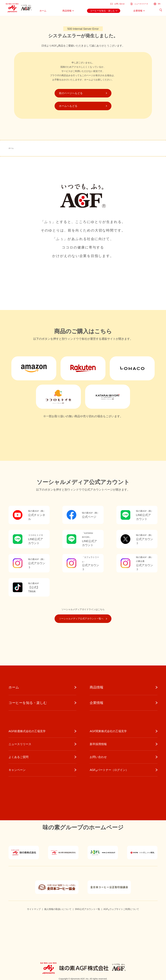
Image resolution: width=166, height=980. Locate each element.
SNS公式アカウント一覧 (87, 909)
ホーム (11, 148)
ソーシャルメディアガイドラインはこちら (83, 609)
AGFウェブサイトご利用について (121, 909)
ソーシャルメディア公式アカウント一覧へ (83, 619)
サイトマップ (34, 909)
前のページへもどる (83, 93)
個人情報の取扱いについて (58, 909)
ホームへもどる (83, 106)
